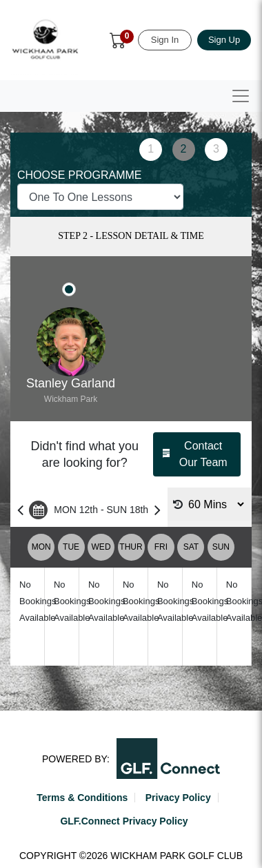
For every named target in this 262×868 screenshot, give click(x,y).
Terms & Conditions (82, 798)
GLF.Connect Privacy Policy (124, 821)
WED (101, 547)
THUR (131, 547)
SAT (191, 547)
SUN (221, 547)
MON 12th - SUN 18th (89, 510)
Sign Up (224, 40)
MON (41, 547)
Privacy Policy (178, 798)
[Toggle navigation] (241, 96)
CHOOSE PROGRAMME (79, 175)
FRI (161, 547)
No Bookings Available (38, 601)
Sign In (165, 40)
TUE (71, 547)
